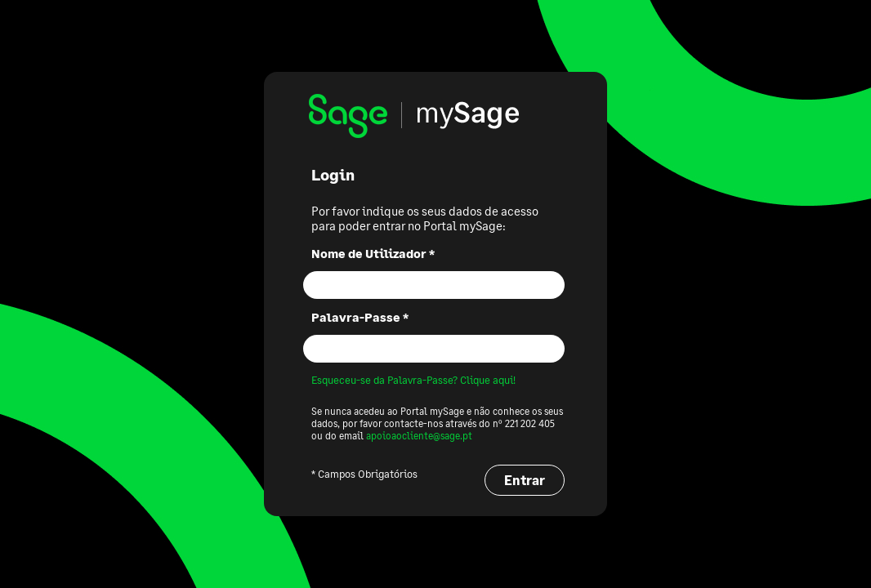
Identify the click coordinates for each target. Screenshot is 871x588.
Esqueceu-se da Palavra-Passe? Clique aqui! (413, 380)
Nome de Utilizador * (373, 253)
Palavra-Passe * (360, 317)
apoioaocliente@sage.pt (419, 436)
